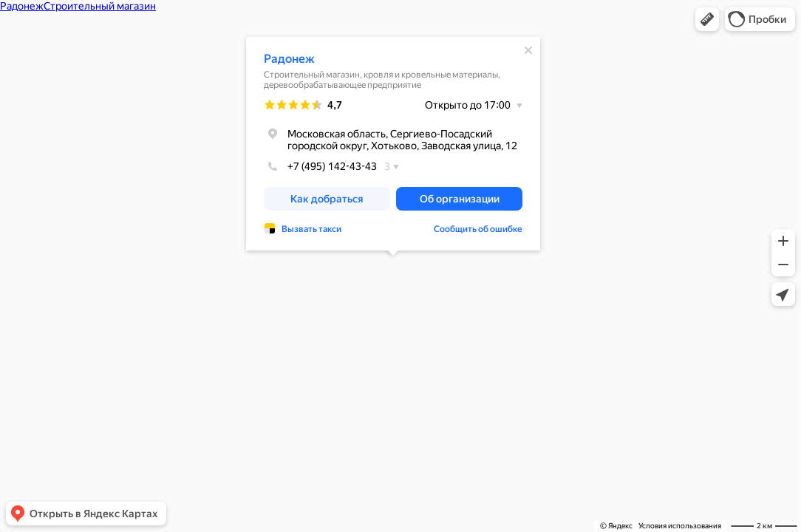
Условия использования (680, 526)
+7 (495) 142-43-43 (320, 166)
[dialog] (393, 144)
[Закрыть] (528, 50)
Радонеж (289, 59)
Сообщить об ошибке (478, 229)
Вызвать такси (311, 229)
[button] (707, 19)
